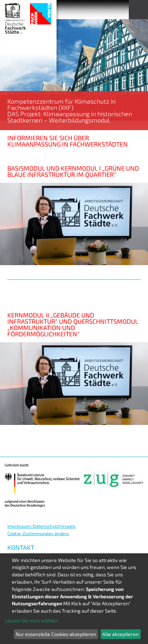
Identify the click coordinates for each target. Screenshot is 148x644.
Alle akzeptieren (120, 634)
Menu (138, 10)
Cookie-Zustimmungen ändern (38, 533)
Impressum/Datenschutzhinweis (42, 526)
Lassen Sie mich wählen (31, 620)
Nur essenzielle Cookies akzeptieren (56, 634)
